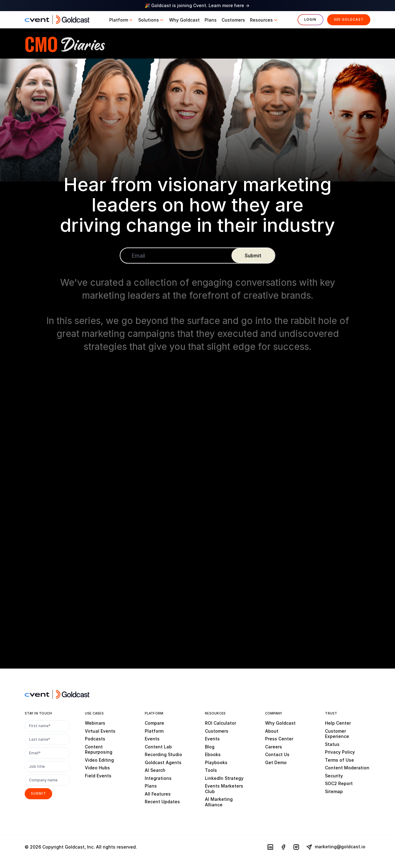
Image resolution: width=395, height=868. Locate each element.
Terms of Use (339, 760)
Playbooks (216, 762)
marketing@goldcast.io (336, 847)
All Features (158, 794)
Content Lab (158, 747)
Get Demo (276, 762)
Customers (217, 731)
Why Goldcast (280, 723)
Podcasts (95, 739)
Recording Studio (163, 754)
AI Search (155, 770)
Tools (211, 770)
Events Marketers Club (224, 789)
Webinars (95, 723)
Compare (154, 723)
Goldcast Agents (163, 762)
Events (152, 739)
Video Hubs (97, 768)
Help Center (338, 723)
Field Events (98, 776)
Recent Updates (162, 802)
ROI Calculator (220, 723)
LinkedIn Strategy (224, 778)
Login (310, 20)
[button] (121, 20)
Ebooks (213, 754)
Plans (151, 786)
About (272, 731)
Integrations (158, 778)
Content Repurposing (99, 749)
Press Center (279, 739)
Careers (274, 747)
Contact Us (277, 754)
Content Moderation (347, 768)
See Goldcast (349, 20)
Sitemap (334, 791)
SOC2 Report (339, 783)
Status (332, 744)
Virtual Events (100, 731)
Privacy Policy (340, 752)
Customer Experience (337, 734)
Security (334, 776)
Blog (210, 747)
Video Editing (99, 760)
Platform (154, 731)
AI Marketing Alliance (219, 802)
